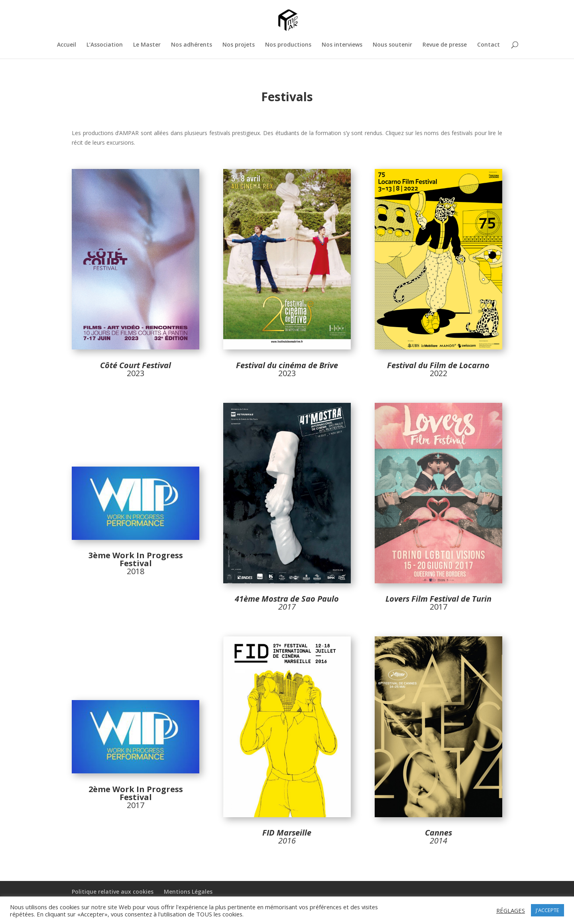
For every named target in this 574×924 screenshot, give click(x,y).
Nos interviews (342, 45)
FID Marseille (287, 833)
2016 (287, 841)
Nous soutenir (392, 45)
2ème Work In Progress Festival (136, 793)
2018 (136, 571)
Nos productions (288, 45)
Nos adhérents (192, 45)
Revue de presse (445, 45)
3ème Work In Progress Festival (136, 559)
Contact (488, 45)
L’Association (105, 45)
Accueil (67, 45)
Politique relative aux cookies (113, 892)
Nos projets (239, 45)
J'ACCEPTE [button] (547, 910)
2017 (438, 603)
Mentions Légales (188, 892)
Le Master (147, 45)
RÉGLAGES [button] (511, 910)
